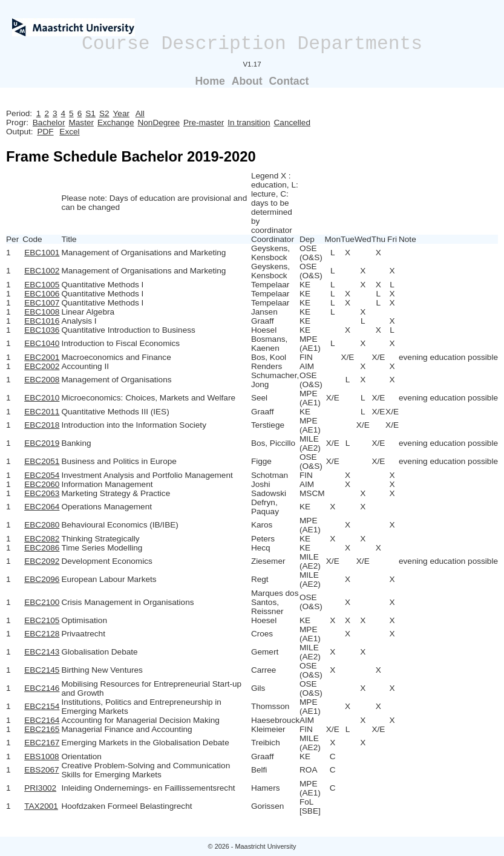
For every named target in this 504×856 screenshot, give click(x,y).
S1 (90, 113)
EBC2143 (42, 652)
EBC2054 (42, 475)
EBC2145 (42, 670)
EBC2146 (42, 688)
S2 (104, 113)
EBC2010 (42, 398)
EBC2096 (42, 579)
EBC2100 (42, 602)
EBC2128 (42, 634)
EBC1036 (42, 330)
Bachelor (49, 123)
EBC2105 (42, 620)
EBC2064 (42, 507)
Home (210, 81)
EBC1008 (42, 312)
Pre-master (204, 123)
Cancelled (292, 123)
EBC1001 (42, 253)
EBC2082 (42, 539)
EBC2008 (42, 380)
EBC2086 (42, 548)
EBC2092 (42, 561)
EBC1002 (42, 271)
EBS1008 (41, 756)
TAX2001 (41, 806)
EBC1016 (42, 321)
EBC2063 (42, 493)
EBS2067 (41, 770)
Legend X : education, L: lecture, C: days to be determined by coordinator (275, 203)
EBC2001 (42, 357)
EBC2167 (42, 743)
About (247, 81)
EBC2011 (42, 412)
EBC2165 (42, 729)
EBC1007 (42, 303)
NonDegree (159, 123)
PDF (45, 132)
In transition (249, 123)
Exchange (116, 123)
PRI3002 (40, 788)
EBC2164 (42, 720)
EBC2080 (42, 525)
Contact (289, 81)
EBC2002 (42, 366)
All (140, 113)
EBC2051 (42, 461)
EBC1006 (42, 294)
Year (121, 113)
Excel (69, 132)
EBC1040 (42, 343)
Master (81, 123)
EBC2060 (42, 484)
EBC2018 (42, 425)
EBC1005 (42, 285)
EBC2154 (42, 706)
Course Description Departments (252, 44)
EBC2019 (42, 443)
